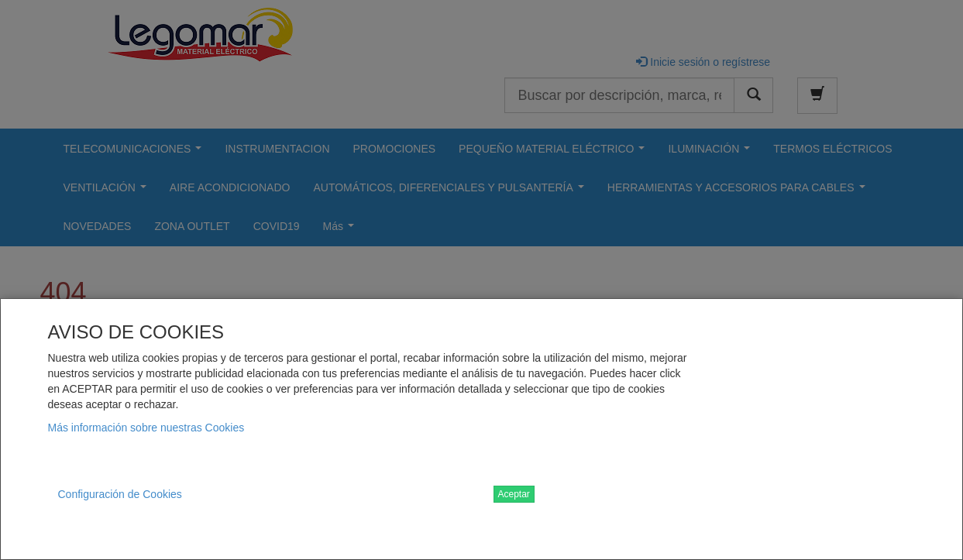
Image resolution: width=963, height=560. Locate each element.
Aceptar (514, 494)
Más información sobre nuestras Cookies (146, 428)
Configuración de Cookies (120, 494)
